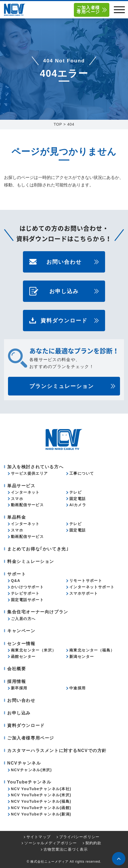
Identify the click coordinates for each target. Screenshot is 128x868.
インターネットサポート (92, 587)
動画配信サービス (27, 505)
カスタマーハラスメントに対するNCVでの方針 (57, 751)
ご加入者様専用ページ (88, 10)
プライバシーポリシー (79, 837)
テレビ (75, 492)
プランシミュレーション (62, 386)
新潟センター (82, 657)
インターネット (25, 492)
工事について (82, 473)
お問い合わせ (64, 262)
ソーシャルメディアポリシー (51, 843)
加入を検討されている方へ (35, 467)
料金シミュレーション (31, 561)
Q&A (16, 581)
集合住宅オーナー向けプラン (38, 612)
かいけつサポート (27, 587)
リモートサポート (86, 581)
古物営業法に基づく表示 (66, 849)
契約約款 (93, 843)
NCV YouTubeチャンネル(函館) (41, 808)
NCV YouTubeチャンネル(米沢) (41, 795)
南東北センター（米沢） (33, 650)
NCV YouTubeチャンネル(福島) (41, 801)
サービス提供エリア (29, 473)
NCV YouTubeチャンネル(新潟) (41, 814)
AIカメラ (78, 505)
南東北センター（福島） (92, 650)
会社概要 (17, 669)
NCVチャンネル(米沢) (31, 770)
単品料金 (17, 517)
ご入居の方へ (23, 619)
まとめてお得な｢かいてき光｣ (38, 549)
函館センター (23, 657)
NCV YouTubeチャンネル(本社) (41, 789)
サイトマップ (39, 837)
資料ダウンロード (64, 321)
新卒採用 (19, 688)
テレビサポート (25, 593)
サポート (17, 574)
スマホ (17, 499)
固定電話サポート (27, 600)
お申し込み (64, 291)
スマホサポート (84, 593)
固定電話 (78, 499)
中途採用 (78, 688)
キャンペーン (21, 631)
